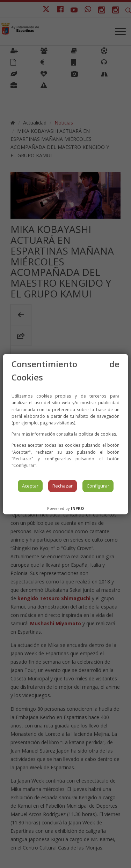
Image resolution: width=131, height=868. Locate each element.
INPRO (77, 508)
